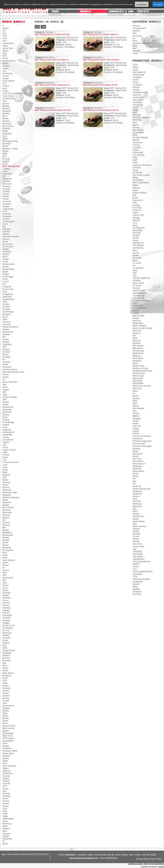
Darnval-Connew (10, 236)
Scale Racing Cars (142, 489)
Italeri (135, 260)
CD (4, 176)
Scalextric (137, 494)
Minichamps (138, 351)
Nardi (5, 555)
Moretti (6, 538)
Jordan (6, 402)
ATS (4, 83)
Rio (134, 479)
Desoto (6, 254)
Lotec (5, 465)
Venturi (6, 801)
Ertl (134, 195)
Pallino (136, 416)
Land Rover (8, 440)
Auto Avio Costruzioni (13, 93)
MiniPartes (138, 358)
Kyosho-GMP (139, 290)
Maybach (7, 502)
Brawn (5, 146)
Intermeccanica (10, 369)
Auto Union (8, 96)
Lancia (6, 437)
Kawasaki (7, 410)
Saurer (6, 693)
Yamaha (6, 834)
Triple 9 (136, 564)
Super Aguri (8, 753)
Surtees (6, 756)
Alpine (5, 51)
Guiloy (136, 238)
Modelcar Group (140, 368)
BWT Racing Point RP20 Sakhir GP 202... (54, 110)
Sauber (6, 691)
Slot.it (135, 511)
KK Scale (137, 285)
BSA (5, 156)
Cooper (6, 206)
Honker (6, 342)
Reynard (6, 660)
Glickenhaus (8, 299)
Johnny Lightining (141, 278)
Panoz (5, 600)
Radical (6, 643)
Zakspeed (7, 839)
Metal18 (136, 343)
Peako (136, 421)
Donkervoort (8, 264)
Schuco (136, 496)
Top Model (138, 554)
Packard (6, 593)
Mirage (6, 530)
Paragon (137, 418)
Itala (4, 384)
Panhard (6, 598)
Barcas (6, 103)
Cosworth (7, 216)
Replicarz (137, 469)
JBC (4, 392)
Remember (138, 461)
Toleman (6, 771)
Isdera (5, 377)
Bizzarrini (7, 124)
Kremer (6, 425)
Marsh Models (139, 326)
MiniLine (137, 356)
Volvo (5, 821)
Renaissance (139, 464)
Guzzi (5, 317)
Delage (6, 249)
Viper (5, 811)
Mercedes (7, 512)
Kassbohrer (8, 407)
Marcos (6, 487)
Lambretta (7, 435)
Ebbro (135, 185)
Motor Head (138, 376)
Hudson (6, 349)
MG (4, 520)
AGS (5, 36)
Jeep (5, 395)
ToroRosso (8, 773)
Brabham (7, 144)
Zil (4, 841)
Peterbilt (6, 618)
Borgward (7, 134)
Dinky (135, 178)
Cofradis (137, 168)
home (55, 11)
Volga (5, 816)
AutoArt (136, 90)
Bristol (5, 151)
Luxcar (136, 311)
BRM (5, 154)
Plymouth (7, 633)
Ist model (137, 258)
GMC (5, 302)
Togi (135, 549)
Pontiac (6, 635)
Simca (5, 716)
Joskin (5, 405)
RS (134, 484)
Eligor (135, 190)
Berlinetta (137, 120)
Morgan (6, 540)
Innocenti (7, 367)
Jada (135, 270)
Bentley (6, 113)
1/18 (43, 27)
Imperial (6, 362)
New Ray (137, 388)
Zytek (5, 844)
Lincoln (6, 455)
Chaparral (7, 179)
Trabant (6, 781)
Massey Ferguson (11, 497)
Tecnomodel (138, 546)
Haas (5, 319)
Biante (136, 125)
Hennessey (8, 332)
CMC (135, 157)
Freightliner (8, 294)
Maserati (7, 495)
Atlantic (136, 87)
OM (4, 580)
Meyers (6, 517)
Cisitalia (6, 191)
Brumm (136, 140)
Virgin (5, 814)
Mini (4, 528)
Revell (136, 474)
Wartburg (7, 824)
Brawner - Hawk (10, 149)
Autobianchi (8, 98)
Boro (5, 136)
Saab (5, 683)
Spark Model (139, 521)
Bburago (137, 115)
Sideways (137, 504)
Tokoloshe (137, 551)
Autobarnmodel (140, 92)
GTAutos (137, 233)
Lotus (5, 467)
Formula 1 (137, 36)
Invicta (6, 374)
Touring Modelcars (141, 561)
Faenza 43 (138, 200)
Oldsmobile (8, 578)
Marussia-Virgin (10, 492)
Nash (5, 558)
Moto (135, 41)
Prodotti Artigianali (141, 43)
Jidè (4, 400)
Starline (136, 529)
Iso (4, 379)
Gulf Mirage (8, 312)
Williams (6, 829)
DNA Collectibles (141, 183)
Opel (5, 583)
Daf (4, 226)
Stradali (136, 51)
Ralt (4, 645)
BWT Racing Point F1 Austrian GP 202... (53, 34)
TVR (5, 786)
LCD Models (139, 298)
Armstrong (7, 73)
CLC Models (139, 155)
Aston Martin (8, 81)
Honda (6, 339)
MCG (135, 338)
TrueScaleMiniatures (142, 572)
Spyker (6, 731)
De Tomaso (8, 246)
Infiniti (5, 364)
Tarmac (136, 541)
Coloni (5, 199)
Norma (6, 570)
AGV (5, 41)
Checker (6, 181)
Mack (5, 472)
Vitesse (136, 584)
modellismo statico (27, 12)
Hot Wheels (138, 245)
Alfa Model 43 (139, 72)
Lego (135, 303)
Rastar (136, 456)
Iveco (5, 387)
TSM (135, 577)
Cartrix (136, 150)
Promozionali (139, 444)
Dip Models (138, 180)
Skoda (5, 718)
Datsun (6, 239)
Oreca (5, 585)
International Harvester (13, 372)
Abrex (135, 67)
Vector (5, 798)
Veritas (6, 804)
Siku (135, 509)
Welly (135, 587)
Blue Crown (8, 126)
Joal (135, 275)
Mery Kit (137, 341)
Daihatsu (7, 229)
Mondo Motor (139, 373)
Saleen (6, 686)
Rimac (5, 668)
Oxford (136, 413)
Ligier (5, 452)
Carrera (136, 145)
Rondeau (7, 676)
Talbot (5, 761)
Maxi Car (137, 331)
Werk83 (136, 589)
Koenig (6, 420)
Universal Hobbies (141, 579)
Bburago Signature (142, 117)
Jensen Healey (10, 397)
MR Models (138, 383)
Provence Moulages (142, 446)
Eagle (5, 272)
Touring (6, 776)
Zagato (6, 836)
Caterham (7, 174)
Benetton (7, 111)
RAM (5, 648)
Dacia (5, 224)
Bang (135, 110)
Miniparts (137, 361)
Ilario (135, 250)
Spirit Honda (8, 728)
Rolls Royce (8, 673)
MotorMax (137, 381)
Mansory (7, 482)
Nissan (6, 565)
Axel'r (135, 107)
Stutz (5, 743)
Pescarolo (7, 615)
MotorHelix (138, 378)
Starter (136, 531)
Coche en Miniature (142, 165)
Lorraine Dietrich (10, 462)
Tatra (5, 763)
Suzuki (6, 758)
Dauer (5, 241)
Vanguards (138, 582)
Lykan (5, 470)
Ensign (6, 274)
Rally (135, 46)
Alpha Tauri (8, 48)
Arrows (6, 76)
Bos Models (138, 132)
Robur (5, 671)
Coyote (6, 219)
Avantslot (137, 102)
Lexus (5, 447)
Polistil (136, 431)
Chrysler (6, 189)
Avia (4, 101)
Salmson (7, 688)
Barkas (6, 106)
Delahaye (7, 252)
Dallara (6, 234)
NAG (5, 553)
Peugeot (6, 620)
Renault (6, 658)
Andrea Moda (9, 61)
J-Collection (138, 268)
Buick (5, 164)
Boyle (5, 139)
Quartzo (136, 449)
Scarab (6, 701)
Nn (4, 568)
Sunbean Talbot (10, 751)
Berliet (5, 119)
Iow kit (136, 253)
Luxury (136, 313)
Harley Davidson (10, 327)
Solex (5, 723)
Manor (5, 480)
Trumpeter (137, 574)
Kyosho (136, 288)
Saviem (6, 696)
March (5, 485)
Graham (6, 307)
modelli (86, 11)
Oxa (135, 411)
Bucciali (6, 159)
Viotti (5, 809)
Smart (5, 721)
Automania (138, 97)
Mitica (135, 363)
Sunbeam (7, 748)
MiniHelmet (138, 353)
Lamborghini (8, 432)
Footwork (7, 287)
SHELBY (137, 501)
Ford (5, 292)
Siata (5, 713)
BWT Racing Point (11, 166)
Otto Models (138, 408)
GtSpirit (136, 235)
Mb (134, 336)
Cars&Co (137, 147)
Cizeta (5, 196)
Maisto (136, 318)
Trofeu (136, 566)
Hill (4, 337)
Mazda (6, 505)
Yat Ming (137, 594)
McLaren (7, 510)
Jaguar (6, 390)
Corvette (6, 214)
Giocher (136, 220)
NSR (135, 401)
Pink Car (137, 426)
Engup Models (139, 193)
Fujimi (135, 213)
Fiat (4, 284)
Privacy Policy (142, 859)
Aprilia (5, 68)
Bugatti (6, 161)
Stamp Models (139, 526)
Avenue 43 (138, 105)
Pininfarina (7, 628)
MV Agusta (8, 550)
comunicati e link (121, 11)
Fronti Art (137, 210)
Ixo (134, 265)
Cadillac (6, 169)
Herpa (135, 240)
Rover (5, 678)
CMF (135, 160)
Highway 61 (138, 243)
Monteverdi (8, 535)
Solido (136, 519)
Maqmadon (138, 323)
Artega (6, 78)
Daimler (6, 231)
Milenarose (138, 348)
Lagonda (7, 430)
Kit (134, 38)
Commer (7, 201)
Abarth (6, 28)
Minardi (6, 522)
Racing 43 (137, 454)
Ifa (4, 359)
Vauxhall (6, 796)
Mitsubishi (7, 533)
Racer (135, 451)
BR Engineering (10, 141)
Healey (6, 329)
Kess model (138, 283)
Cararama (137, 142)
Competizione (139, 28)
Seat (5, 703)
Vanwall (6, 793)
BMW (5, 131)
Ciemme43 (138, 152)
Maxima (136, 333)
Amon (5, 58)
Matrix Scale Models (142, 328)
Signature (137, 506)
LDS (4, 445)
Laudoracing (139, 295)
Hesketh (6, 334)
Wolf (5, 831)
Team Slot (137, 544)
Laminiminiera (139, 293)
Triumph (6, 783)
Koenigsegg (8, 422)
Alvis (5, 53)
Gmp (135, 225)
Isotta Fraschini (10, 382)
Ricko (135, 476)
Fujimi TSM (138, 215)
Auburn (6, 86)
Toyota (6, 778)
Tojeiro (6, 768)
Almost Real (138, 75)
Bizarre (136, 127)
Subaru (6, 746)
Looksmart (138, 306)
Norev (135, 396)
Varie (135, 53)
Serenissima (8, 706)
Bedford (6, 108)
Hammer (7, 324)
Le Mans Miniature (141, 301)
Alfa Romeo (8, 43)
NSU (5, 573)
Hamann (6, 322)
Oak (4, 575)
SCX (135, 499)
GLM (135, 223)
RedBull (6, 655)
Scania (6, 698)
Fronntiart (137, 208)
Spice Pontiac (9, 726)
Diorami (136, 31)
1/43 (37, 27)
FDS (135, 203)
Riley (5, 666)
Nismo (5, 563)
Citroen (6, 194)
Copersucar (8, 209)
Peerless (7, 608)
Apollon (6, 66)
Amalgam (137, 77)
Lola (4, 460)
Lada (5, 427)
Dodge (6, 259)
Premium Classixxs (142, 436)
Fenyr (5, 279)
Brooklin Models (140, 137)
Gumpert (7, 314)
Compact (7, 204)
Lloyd (5, 457)
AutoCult (137, 95)
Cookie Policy (155, 859)
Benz (5, 116)
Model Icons (138, 366)
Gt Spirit (6, 309)
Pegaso (6, 610)
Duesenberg (8, 269)
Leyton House (9, 450)
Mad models (138, 316)
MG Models (138, 346)
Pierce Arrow (9, 625)
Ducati (5, 267)
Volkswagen (8, 819)
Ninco (135, 391)
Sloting (136, 514)
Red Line (137, 459)
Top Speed (138, 556)
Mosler (6, 545)
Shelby (6, 711)
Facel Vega (8, 277)
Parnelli (6, 603)
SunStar (136, 534)
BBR (135, 112)
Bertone (6, 121)
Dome (5, 262)
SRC (135, 524)
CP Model (137, 173)
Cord (5, 211)
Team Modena (9, 766)
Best (135, 122)
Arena (135, 82)
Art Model (137, 85)
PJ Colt (6, 630)
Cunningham (9, 221)
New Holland (9, 560)
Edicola (136, 188)
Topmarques (139, 559)
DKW (5, 257)
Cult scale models (141, 175)
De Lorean (7, 244)
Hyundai (6, 357)
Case (5, 171)
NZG (135, 403)
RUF (5, 681)
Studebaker (8, 741)
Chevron (6, 186)
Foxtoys (136, 205)
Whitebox (137, 592)
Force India (8, 289)
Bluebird (6, 129)
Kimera (6, 415)
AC (4, 31)
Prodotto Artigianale (142, 441)
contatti (143, 11)
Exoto (135, 198)
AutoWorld (138, 100)
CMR (135, 163)
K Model (137, 280)
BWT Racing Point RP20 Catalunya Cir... (53, 85)
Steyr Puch (8, 736)
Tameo (136, 536)
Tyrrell (5, 788)
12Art (135, 65)
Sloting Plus (138, 516)
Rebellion (7, 653)
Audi (5, 88)
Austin (5, 91)
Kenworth (7, 412)
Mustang (7, 548)
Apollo (5, 63)
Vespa (5, 806)
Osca (5, 588)
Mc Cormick (8, 507)
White (5, 826)
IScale (136, 255)
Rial (4, 663)
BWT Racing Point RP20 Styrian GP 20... (101, 110)
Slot (134, 48)
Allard (5, 46)
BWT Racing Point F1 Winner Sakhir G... (101, 34)
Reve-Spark (138, 471)
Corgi (135, 170)
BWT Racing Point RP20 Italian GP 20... (101, 85)
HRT (5, 347)
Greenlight (138, 230)
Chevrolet (7, 184)
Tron (135, 569)
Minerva (6, 525)
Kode (5, 417)
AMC (5, 56)
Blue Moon (138, 130)
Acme (135, 70)
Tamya (136, 539)
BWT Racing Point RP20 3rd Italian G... (53, 60)
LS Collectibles (140, 308)
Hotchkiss (7, 344)
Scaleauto (137, 491)
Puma (5, 640)
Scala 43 (137, 486)
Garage (136, 218)
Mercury (6, 515)
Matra (5, 500)
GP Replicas (139, 228)
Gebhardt (7, 297)
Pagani (6, 595)
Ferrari (6, 282)
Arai (4, 71)
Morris (5, 543)
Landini (6, 442)
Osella (5, 590)
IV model (137, 263)
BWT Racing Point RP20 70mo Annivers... (102, 60)
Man (4, 477)
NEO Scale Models (142, 386)
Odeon (136, 406)
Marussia (7, 490)
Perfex (136, 423)
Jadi (135, 273)
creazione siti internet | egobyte (152, 867)
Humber (6, 352)
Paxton (6, 605)
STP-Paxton (8, 738)
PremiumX (138, 439)
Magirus (6, 475)
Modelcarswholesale (142, 371)
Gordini (6, 304)
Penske (6, 613)
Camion (136, 26)
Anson (136, 80)
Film (135, 33)
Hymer (6, 354)
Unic (5, 791)
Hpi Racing (138, 248)
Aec (4, 33)
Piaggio (6, 623)
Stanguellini (8, 733)
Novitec (136, 398)
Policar (136, 428)
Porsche (6, 638)
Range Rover (9, 650)
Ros (134, 481)
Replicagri (137, 466)
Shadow (6, 708)
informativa (142, 4)
